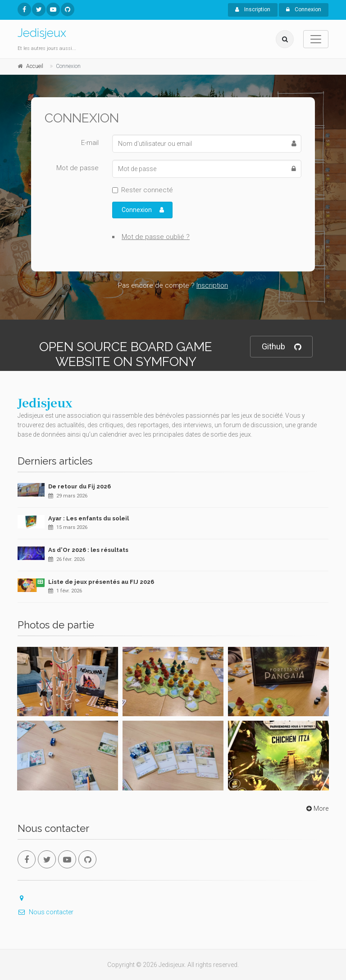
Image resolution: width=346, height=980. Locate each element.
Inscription (253, 9)
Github (281, 347)
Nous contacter (46, 912)
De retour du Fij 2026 (80, 486)
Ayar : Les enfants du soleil (89, 518)
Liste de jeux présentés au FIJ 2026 (101, 582)
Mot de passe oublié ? (156, 237)
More (316, 808)
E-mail (90, 143)
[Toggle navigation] (316, 39)
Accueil (35, 66)
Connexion (304, 9)
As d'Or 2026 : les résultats (88, 550)
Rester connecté (147, 190)
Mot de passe (77, 168)
